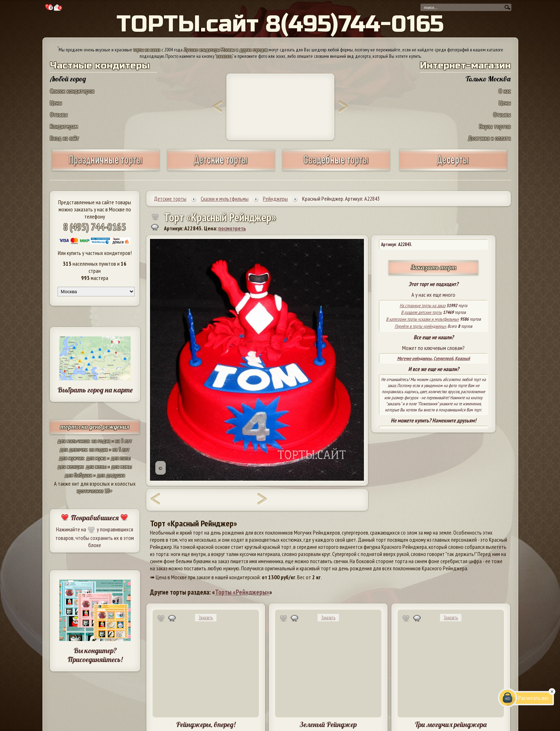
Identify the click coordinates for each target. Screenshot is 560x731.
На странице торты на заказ (422, 306)
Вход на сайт (65, 138)
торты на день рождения (95, 427)
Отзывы (59, 114)
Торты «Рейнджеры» (242, 592)
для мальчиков (74, 441)
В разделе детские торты (421, 312)
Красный (462, 358)
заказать (224, 56)
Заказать (206, 618)
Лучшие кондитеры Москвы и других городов (226, 50)
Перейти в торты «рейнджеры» (420, 326)
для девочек (73, 449)
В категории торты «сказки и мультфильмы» (422, 319)
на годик (101, 441)
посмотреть (232, 228)
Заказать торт (434, 267)
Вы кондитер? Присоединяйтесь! (95, 655)
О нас (505, 91)
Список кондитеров (72, 91)
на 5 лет (124, 441)
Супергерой (443, 358)
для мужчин (71, 458)
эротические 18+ (95, 491)
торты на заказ (147, 50)
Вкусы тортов (495, 126)
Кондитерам (64, 126)
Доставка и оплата (489, 138)
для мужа (96, 458)
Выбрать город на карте (95, 390)
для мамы (121, 466)
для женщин (71, 466)
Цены (56, 103)
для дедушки (111, 475)
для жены (96, 466)
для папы (121, 458)
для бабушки (78, 475)
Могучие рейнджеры (414, 358)
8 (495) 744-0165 (95, 227)
